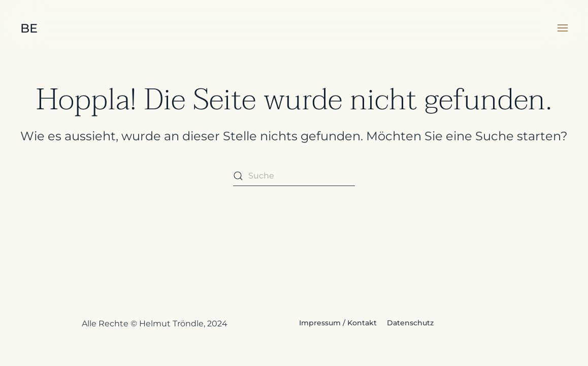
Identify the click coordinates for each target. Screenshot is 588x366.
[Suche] (294, 176)
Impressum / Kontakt (338, 323)
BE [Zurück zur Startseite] (29, 28)
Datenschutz (410, 323)
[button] (563, 28)
